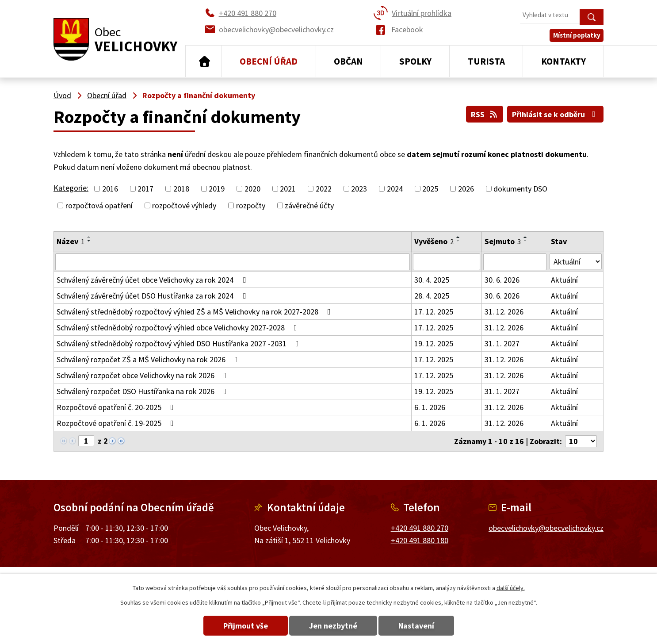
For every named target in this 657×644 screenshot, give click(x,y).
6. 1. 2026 (430, 407)
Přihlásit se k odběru (556, 114)
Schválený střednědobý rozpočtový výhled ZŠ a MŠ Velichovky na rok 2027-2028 (195, 312)
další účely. (511, 588)
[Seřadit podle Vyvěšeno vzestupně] (458, 237)
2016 (110, 189)
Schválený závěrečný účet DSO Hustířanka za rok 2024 (153, 296)
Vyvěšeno (434, 241)
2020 (252, 189)
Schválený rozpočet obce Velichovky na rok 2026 (143, 375)
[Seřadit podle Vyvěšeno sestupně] (458, 241)
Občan (348, 61)
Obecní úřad (269, 61)
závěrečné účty (309, 205)
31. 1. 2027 (502, 343)
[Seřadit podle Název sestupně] (89, 241)
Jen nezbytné (333, 626)
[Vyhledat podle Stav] (576, 261)
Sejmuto (503, 241)
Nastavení (416, 626)
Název (71, 241)
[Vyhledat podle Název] (233, 262)
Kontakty (563, 61)
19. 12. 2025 (434, 343)
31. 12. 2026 (504, 312)
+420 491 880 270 (420, 527)
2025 (430, 189)
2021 (288, 189)
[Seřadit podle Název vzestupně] (89, 237)
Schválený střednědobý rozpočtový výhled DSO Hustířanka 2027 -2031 (180, 343)
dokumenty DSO (520, 189)
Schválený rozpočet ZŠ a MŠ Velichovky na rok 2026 (149, 359)
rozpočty (251, 205)
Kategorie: (71, 188)
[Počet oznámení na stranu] (581, 441)
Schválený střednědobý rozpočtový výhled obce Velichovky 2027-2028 (179, 328)
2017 (145, 189)
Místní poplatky (577, 35)
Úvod (204, 61)
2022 (324, 189)
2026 (466, 189)
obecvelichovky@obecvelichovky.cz (546, 527)
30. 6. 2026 (502, 280)
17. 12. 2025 (434, 312)
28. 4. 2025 (432, 296)
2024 (395, 189)
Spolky (415, 61)
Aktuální (564, 280)
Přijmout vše (246, 626)
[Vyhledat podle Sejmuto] (515, 262)
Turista (486, 61)
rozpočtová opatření (99, 205)
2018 (181, 189)
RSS (485, 114)
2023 (359, 189)
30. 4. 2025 (432, 280)
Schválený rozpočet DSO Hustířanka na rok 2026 (143, 391)
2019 (217, 189)
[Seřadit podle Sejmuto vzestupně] (526, 237)
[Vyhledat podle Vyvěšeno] (447, 262)
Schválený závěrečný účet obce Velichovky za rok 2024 (153, 280)
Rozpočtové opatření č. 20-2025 (117, 407)
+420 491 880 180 (420, 540)
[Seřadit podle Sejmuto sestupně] (526, 241)
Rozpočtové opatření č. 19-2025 (117, 423)
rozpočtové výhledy (184, 205)
